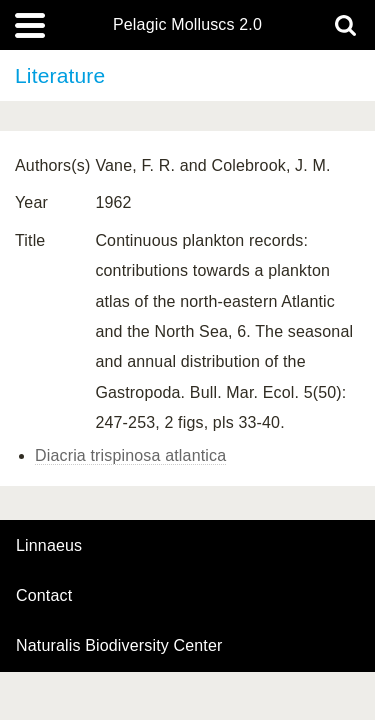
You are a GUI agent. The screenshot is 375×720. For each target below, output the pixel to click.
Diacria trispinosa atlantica (130, 455)
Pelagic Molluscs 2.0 (187, 25)
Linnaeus (49, 546)
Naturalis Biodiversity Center (119, 646)
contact (44, 595)
